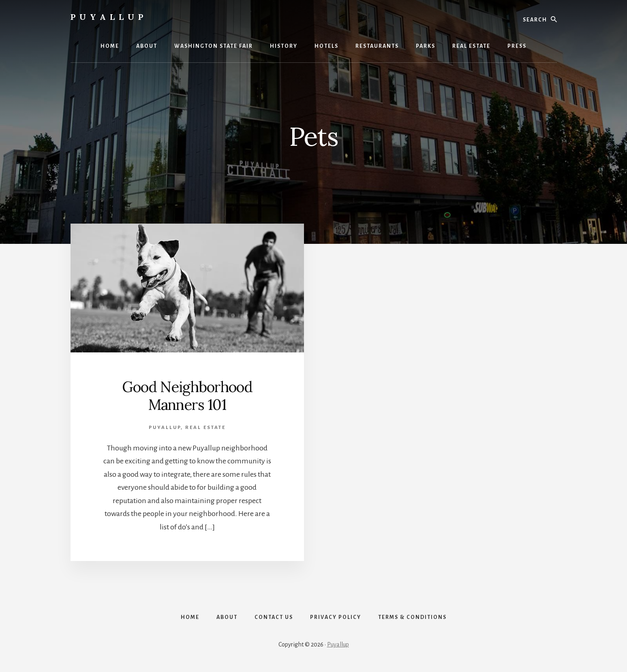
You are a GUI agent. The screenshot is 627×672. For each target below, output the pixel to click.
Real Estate (205, 428)
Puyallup (109, 17)
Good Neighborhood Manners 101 (187, 396)
